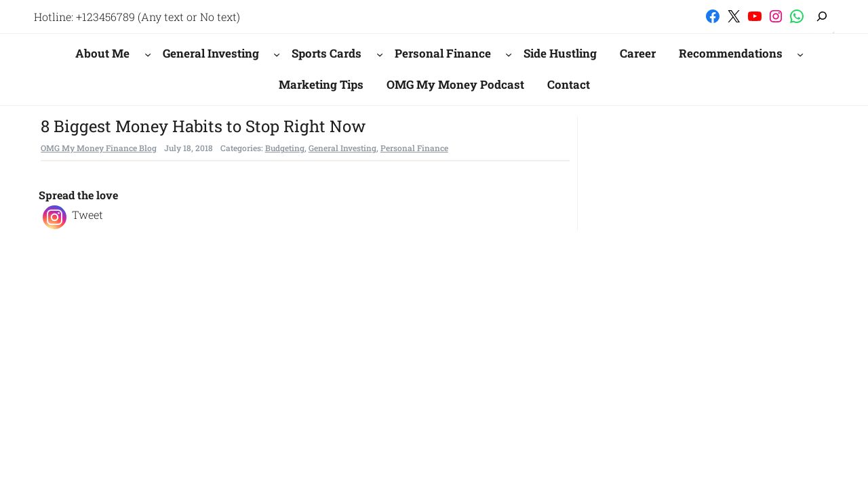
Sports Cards (327, 53)
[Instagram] (55, 217)
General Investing (211, 53)
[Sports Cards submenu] (380, 54)
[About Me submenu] (148, 54)
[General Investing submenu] (277, 54)
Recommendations (731, 53)
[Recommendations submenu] (800, 54)
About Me (102, 53)
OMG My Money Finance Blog (99, 148)
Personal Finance (443, 53)
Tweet (87, 215)
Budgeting (285, 148)
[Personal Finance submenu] (509, 54)
